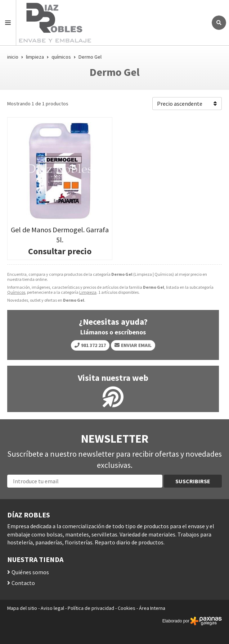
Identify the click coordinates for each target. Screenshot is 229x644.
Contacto (23, 583)
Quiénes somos (30, 572)
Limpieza (88, 292)
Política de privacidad (91, 608)
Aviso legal (52, 608)
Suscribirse (193, 481)
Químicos (16, 292)
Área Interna (152, 608)
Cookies (127, 608)
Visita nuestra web (113, 378)
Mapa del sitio (22, 608)
